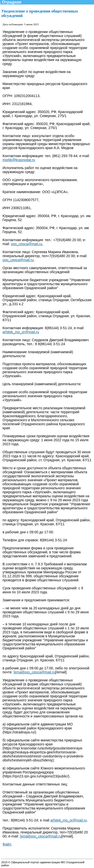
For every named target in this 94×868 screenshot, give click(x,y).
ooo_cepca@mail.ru (26, 244)
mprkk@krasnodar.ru (19, 160)
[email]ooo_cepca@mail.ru (34, 672)
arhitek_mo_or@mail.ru (21, 332)
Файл (7, 844)
